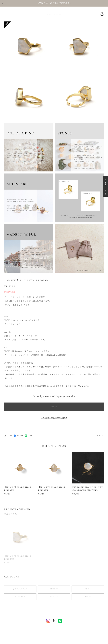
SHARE (18, 436)
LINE (28, 436)
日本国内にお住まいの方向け (54, 418)
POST (8, 436)
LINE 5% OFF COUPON (106, 169)
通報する (100, 436)
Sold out (54, 407)
